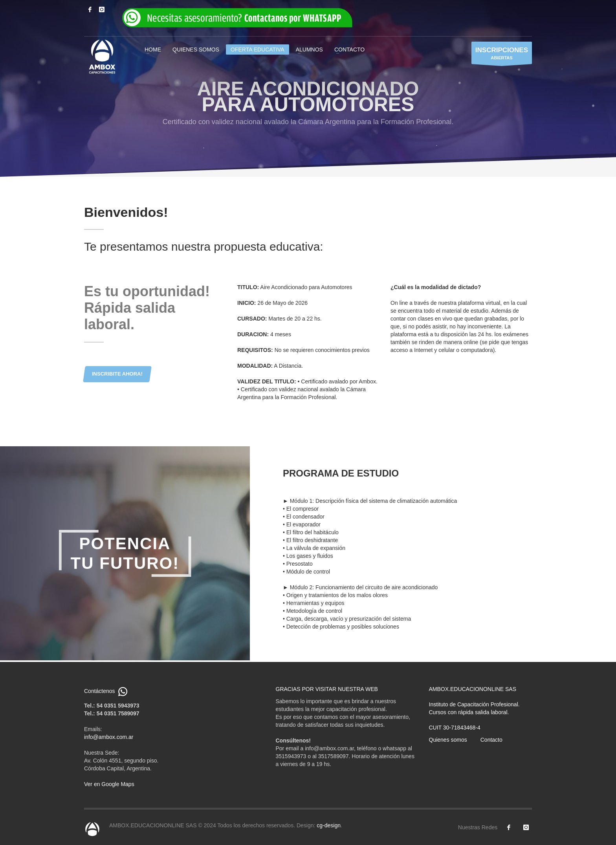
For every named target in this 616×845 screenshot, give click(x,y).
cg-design (329, 825)
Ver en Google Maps (109, 784)
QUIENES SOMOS (196, 49)
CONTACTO (349, 49)
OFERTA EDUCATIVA (258, 49)
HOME (153, 49)
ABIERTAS (502, 55)
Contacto (491, 740)
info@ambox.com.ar (109, 737)
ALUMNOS (309, 49)
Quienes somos (448, 740)
